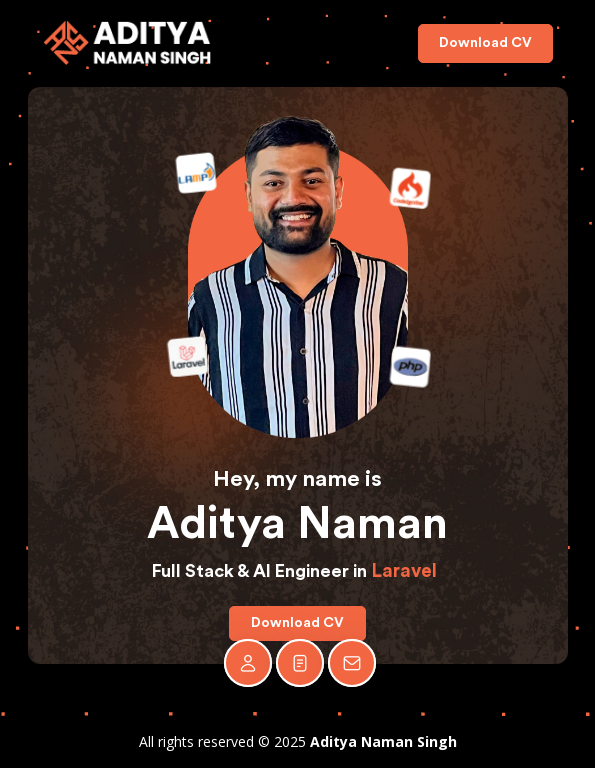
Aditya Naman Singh (383, 741)
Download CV (485, 43)
